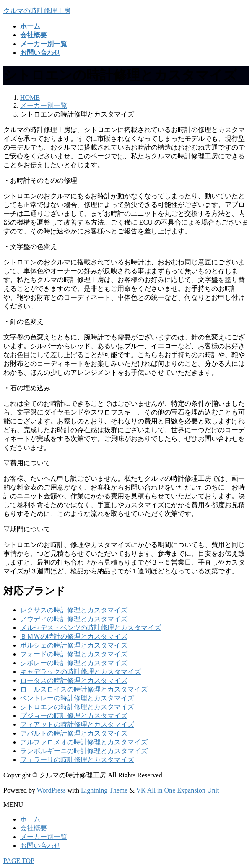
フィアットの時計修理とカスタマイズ (77, 724)
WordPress (51, 790)
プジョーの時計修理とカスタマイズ (74, 716)
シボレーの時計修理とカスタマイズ (74, 663)
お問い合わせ (40, 846)
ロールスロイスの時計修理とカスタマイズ (84, 689)
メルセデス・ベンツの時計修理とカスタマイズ (91, 628)
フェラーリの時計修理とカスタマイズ (77, 760)
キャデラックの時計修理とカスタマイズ (81, 672)
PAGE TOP (19, 861)
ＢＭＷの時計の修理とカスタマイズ (74, 636)
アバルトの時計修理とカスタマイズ (74, 733)
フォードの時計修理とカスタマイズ (74, 654)
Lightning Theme (104, 790)
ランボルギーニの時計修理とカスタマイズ (84, 751)
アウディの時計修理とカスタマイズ (74, 619)
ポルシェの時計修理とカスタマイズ (74, 645)
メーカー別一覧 (44, 837)
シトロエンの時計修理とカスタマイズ (77, 707)
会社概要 (34, 828)
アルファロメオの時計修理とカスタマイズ (84, 742)
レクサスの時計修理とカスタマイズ (74, 610)
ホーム (30, 819)
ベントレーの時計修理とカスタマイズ (77, 698)
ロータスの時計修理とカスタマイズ (74, 680)
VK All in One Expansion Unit (178, 790)
